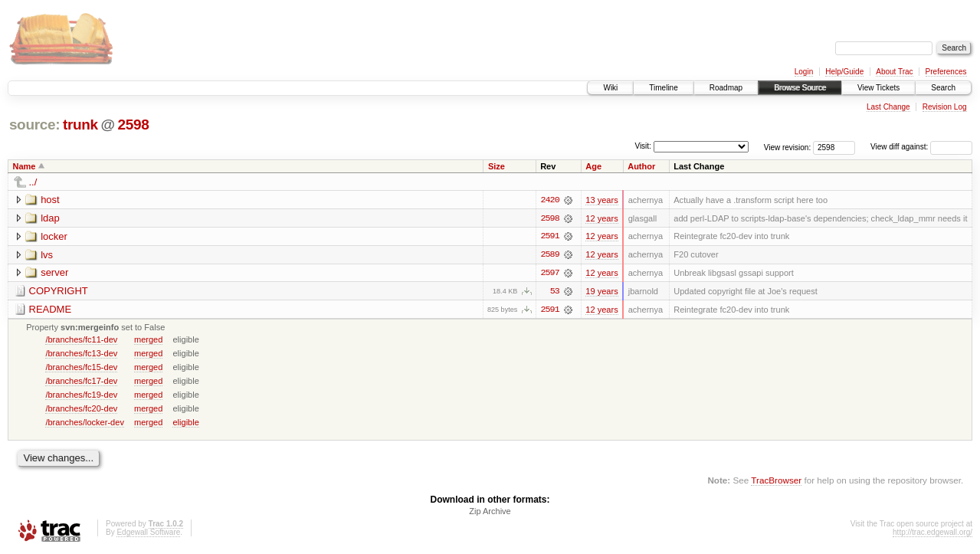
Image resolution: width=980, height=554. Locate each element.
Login (804, 72)
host (50, 200)
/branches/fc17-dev (81, 382)
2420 (549, 200)
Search (943, 88)
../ (33, 182)
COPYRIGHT (59, 292)
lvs (47, 255)
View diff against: (921, 147)
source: (34, 125)
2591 (549, 237)
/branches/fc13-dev (81, 354)
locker (54, 236)
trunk (80, 125)
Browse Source (800, 88)
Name (25, 166)
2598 (133, 125)
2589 (549, 255)
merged (148, 340)
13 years (601, 200)
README (51, 310)
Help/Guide (844, 72)
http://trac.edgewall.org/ (932, 534)
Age (593, 166)
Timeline (663, 88)
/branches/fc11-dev (81, 340)
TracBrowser (776, 482)
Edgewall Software (148, 534)
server (54, 273)
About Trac (894, 72)
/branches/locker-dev (85, 423)
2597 (549, 274)
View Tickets (878, 88)
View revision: (788, 147)
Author (641, 166)
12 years (601, 218)
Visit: (643, 146)
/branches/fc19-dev (81, 395)
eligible (185, 423)
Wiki (610, 88)
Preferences (946, 72)
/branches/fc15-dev (81, 368)
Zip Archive (490, 513)
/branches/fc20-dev (81, 409)
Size (497, 166)
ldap (50, 218)
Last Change (888, 107)
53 (555, 292)
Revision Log (945, 107)
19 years (601, 292)
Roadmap (726, 88)
